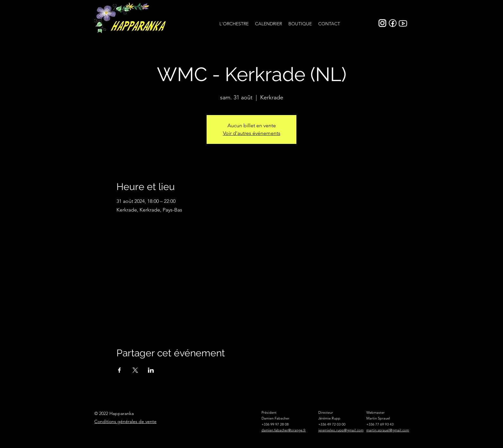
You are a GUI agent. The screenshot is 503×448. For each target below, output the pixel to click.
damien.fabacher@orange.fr (284, 430)
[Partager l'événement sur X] (135, 370)
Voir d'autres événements (252, 133)
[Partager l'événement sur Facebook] (119, 370)
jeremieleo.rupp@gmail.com (341, 430)
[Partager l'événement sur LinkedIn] (151, 370)
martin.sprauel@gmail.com (388, 430)
